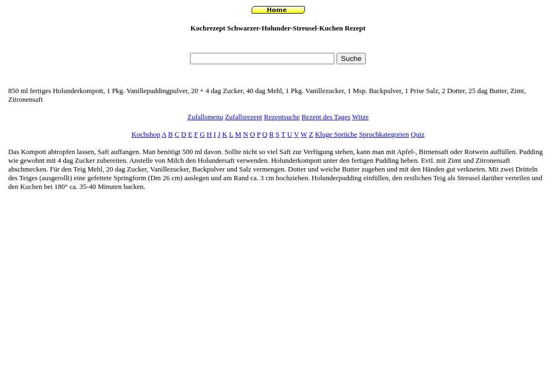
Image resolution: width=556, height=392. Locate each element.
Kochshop (146, 134)
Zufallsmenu (205, 117)
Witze (361, 117)
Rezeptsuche (282, 117)
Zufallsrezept (244, 117)
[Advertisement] (278, 45)
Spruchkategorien (384, 134)
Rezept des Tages (326, 117)
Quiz (417, 134)
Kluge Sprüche (336, 134)
